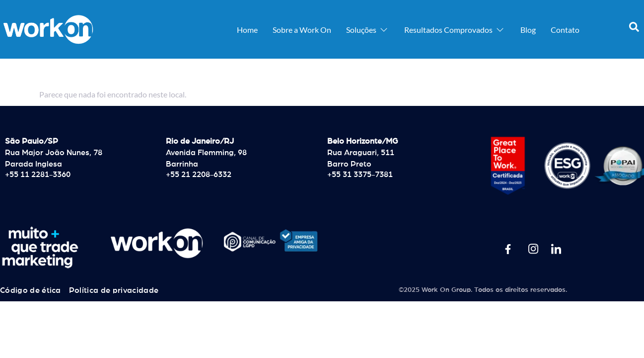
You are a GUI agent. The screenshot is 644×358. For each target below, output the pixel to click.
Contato (565, 30)
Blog (528, 30)
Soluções (368, 29)
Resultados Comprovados (455, 29)
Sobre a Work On (302, 30)
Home (247, 30)
